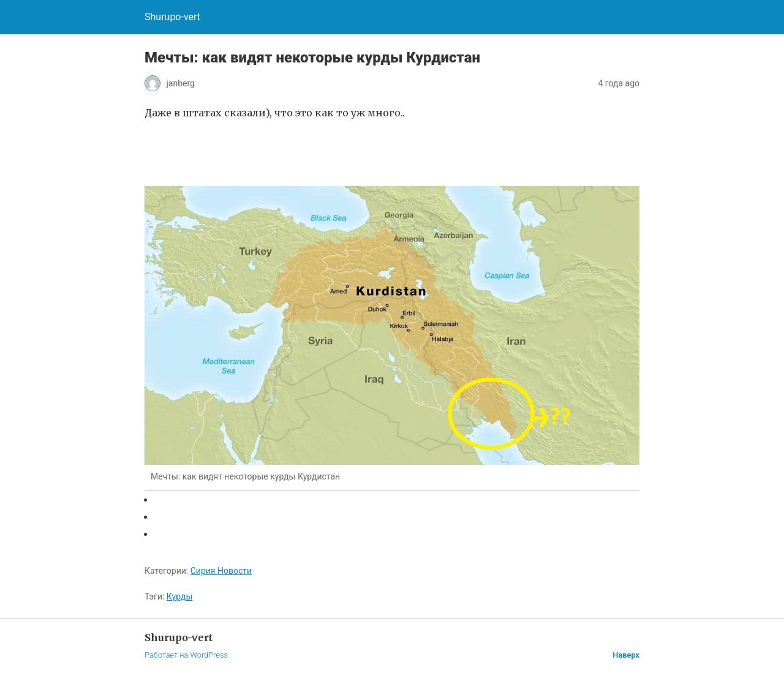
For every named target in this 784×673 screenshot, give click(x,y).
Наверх (626, 655)
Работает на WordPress (186, 655)
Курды (179, 596)
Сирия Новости (221, 571)
